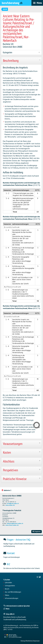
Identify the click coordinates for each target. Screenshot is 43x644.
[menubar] (37, 3)
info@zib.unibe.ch (13, 503)
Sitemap (23, 641)
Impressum (37, 641)
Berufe (7, 589)
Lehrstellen (8, 583)
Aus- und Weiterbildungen (13, 592)
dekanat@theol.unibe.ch (15, 523)
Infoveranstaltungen (12, 598)
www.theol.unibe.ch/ (12, 525)
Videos (7, 595)
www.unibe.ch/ (10, 505)
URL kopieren (36, 531)
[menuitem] (39, 577)
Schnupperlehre (10, 586)
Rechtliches (29, 641)
